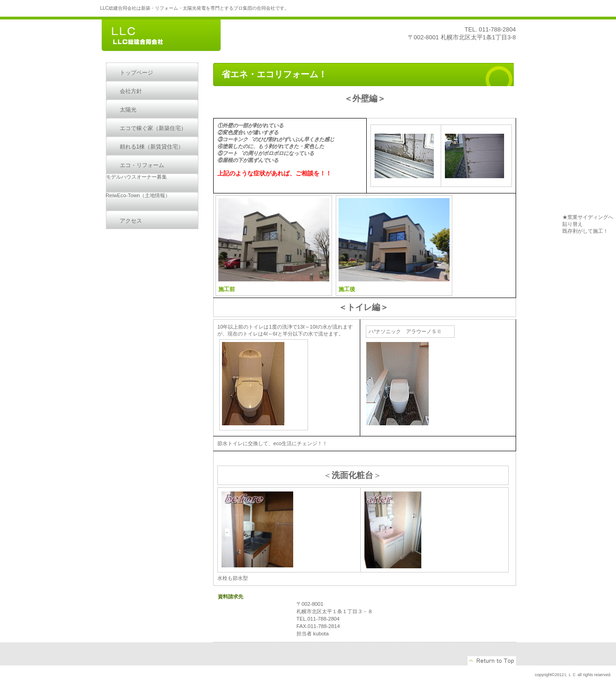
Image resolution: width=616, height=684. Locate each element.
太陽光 (128, 110)
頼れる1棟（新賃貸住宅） (152, 147)
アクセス (131, 221)
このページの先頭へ (492, 661)
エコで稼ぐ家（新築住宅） (153, 128)
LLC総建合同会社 (170, 36)
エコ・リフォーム (142, 165)
